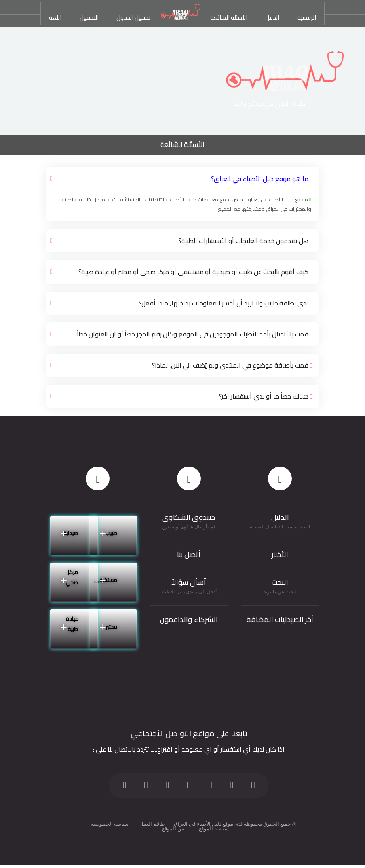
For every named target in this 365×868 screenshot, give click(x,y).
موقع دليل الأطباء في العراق (203, 822)
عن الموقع (173, 827)
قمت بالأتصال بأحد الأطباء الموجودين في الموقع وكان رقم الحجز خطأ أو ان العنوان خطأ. (196, 333)
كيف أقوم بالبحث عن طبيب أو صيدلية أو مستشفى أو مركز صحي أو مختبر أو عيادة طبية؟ (198, 271)
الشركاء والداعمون (189, 618)
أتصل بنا (189, 553)
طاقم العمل (152, 822)
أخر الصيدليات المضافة (280, 618)
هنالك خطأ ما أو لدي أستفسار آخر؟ (266, 395)
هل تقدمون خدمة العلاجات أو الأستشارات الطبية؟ (247, 240)
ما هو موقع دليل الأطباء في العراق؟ (263, 179)
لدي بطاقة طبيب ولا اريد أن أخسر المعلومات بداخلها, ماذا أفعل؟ (227, 302)
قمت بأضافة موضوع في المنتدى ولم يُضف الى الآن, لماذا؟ (234, 364)
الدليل (280, 516)
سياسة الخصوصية (110, 822)
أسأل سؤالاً (189, 581)
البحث (280, 581)
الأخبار (280, 553)
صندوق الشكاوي (189, 516)
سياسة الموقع (214, 827)
